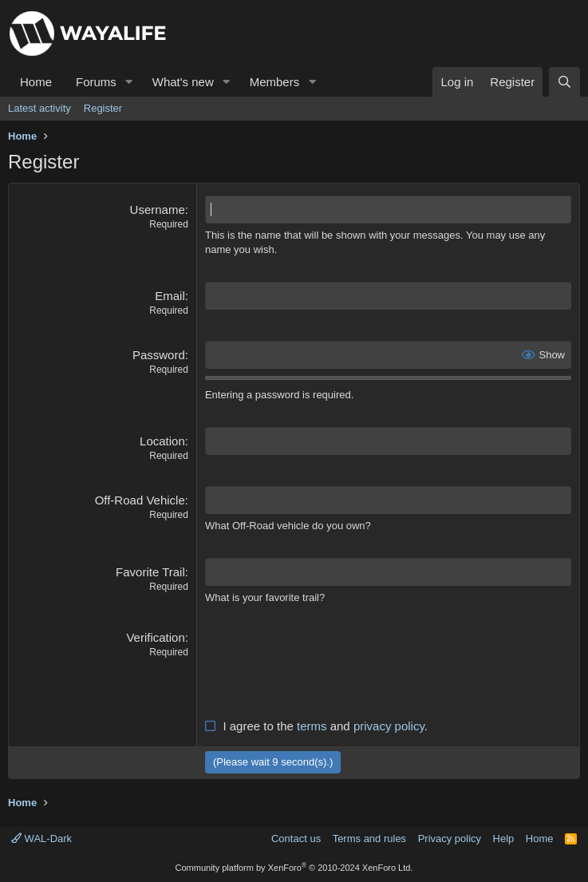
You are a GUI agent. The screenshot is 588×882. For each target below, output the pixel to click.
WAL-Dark (41, 838)
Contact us (296, 838)
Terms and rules (369, 838)
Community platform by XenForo (294, 868)
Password (159, 355)
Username (158, 210)
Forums (96, 82)
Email (170, 296)
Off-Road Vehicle (140, 500)
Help (504, 838)
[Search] (564, 82)
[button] (129, 82)
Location (162, 441)
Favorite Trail (150, 572)
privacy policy (389, 726)
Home (36, 82)
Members (275, 82)
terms (312, 726)
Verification (155, 637)
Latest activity (39, 108)
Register (103, 108)
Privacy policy (450, 838)
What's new (183, 82)
